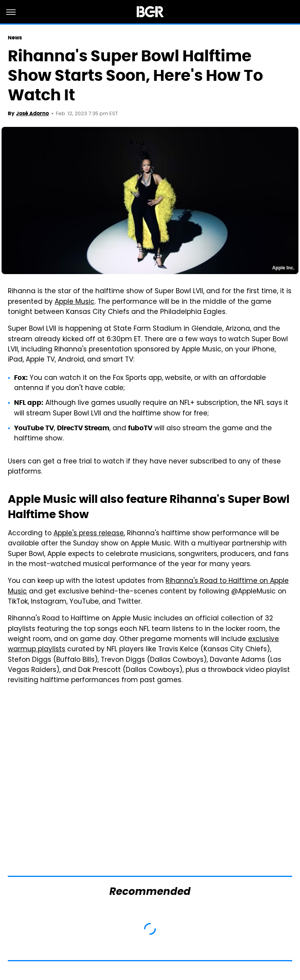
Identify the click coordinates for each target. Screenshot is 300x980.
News (15, 38)
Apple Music (75, 302)
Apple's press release (89, 534)
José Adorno (32, 113)
